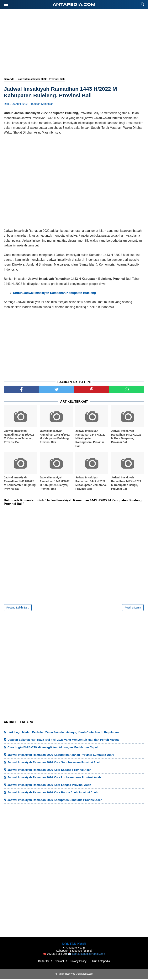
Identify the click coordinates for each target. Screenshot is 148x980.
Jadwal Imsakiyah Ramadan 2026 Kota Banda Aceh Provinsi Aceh (53, 793)
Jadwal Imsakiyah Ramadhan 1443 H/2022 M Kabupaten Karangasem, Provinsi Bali (90, 439)
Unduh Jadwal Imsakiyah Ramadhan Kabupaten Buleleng (54, 294)
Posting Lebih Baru (18, 608)
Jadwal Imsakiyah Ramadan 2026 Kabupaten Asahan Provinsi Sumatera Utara (61, 756)
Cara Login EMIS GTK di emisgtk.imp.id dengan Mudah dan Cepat (53, 748)
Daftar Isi (41, 962)
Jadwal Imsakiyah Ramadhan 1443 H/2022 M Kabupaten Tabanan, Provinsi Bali (19, 437)
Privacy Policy (79, 962)
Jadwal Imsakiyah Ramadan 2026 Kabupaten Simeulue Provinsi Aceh (55, 801)
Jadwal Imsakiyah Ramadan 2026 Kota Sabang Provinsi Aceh (49, 771)
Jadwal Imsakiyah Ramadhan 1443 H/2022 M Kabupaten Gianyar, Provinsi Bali (55, 484)
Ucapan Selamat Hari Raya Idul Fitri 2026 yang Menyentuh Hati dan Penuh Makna (63, 741)
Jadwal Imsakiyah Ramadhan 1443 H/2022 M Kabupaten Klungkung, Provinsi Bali (20, 484)
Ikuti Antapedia (103, 962)
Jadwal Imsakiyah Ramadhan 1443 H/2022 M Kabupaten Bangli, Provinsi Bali (126, 484)
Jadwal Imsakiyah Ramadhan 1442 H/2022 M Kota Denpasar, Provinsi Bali (126, 437)
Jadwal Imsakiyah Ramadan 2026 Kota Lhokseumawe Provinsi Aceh (54, 778)
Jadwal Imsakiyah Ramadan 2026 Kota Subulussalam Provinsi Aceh (54, 763)
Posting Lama (133, 608)
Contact (58, 962)
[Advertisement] (76, 44)
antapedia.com (74, 5)
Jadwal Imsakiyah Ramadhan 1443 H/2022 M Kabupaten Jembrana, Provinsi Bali (91, 484)
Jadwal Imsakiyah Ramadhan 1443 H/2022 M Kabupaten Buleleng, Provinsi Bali (55, 437)
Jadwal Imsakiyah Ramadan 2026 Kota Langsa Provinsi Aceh (49, 786)
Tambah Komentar (42, 105)
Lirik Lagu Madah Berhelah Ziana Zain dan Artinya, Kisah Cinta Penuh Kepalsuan (63, 733)
